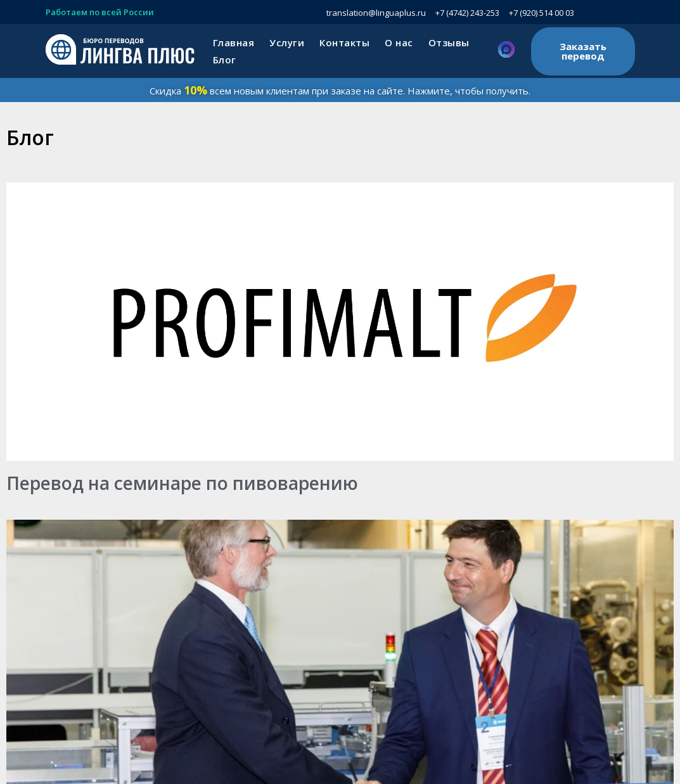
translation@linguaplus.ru (376, 13)
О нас (399, 42)
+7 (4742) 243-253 (467, 13)
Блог (225, 60)
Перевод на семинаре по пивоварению (182, 483)
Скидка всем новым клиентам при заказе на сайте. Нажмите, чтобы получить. (340, 91)
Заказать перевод (583, 51)
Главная (234, 42)
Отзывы (449, 42)
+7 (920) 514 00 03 (542, 13)
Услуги (287, 42)
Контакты (344, 42)
